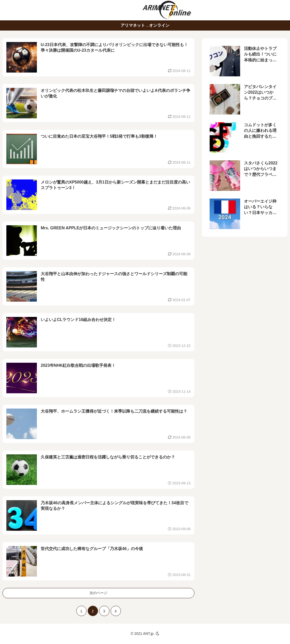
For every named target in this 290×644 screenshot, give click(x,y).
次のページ (98, 593)
